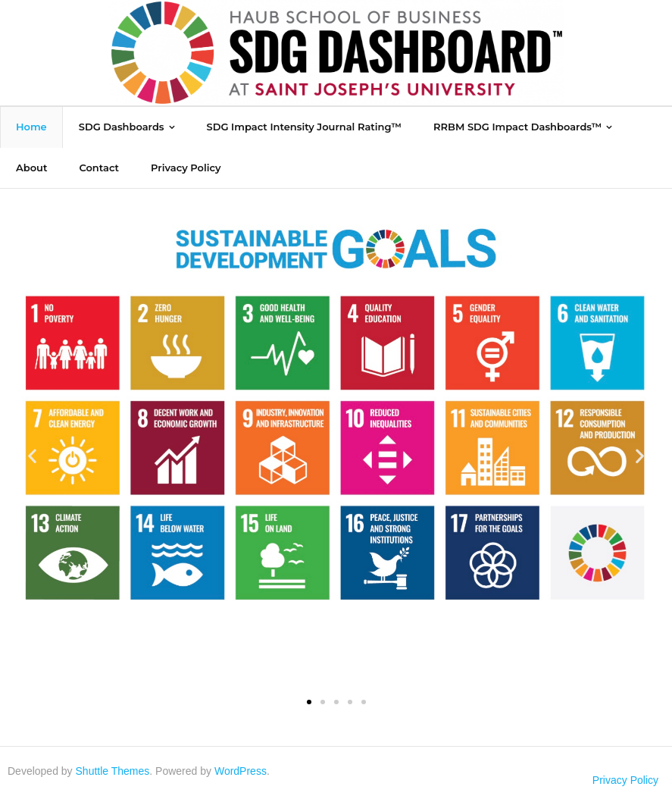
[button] (32, 456)
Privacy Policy (625, 780)
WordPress (241, 771)
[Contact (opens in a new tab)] (99, 168)
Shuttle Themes (113, 771)
